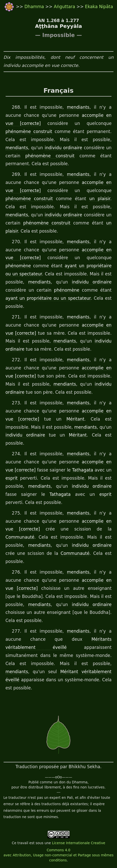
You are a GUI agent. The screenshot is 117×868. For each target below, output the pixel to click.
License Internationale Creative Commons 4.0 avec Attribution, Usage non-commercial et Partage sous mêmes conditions (58, 852)
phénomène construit (29, 131)
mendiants (78, 107)
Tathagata (83, 470)
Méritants (101, 639)
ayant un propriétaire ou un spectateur (48, 298)
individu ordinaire (63, 148)
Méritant (75, 419)
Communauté (20, 537)
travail (23, 843)
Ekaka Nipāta (99, 7)
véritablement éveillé (36, 647)
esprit (12, 478)
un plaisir (100, 199)
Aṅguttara (65, 7)
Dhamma (35, 7)
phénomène (18, 266)
